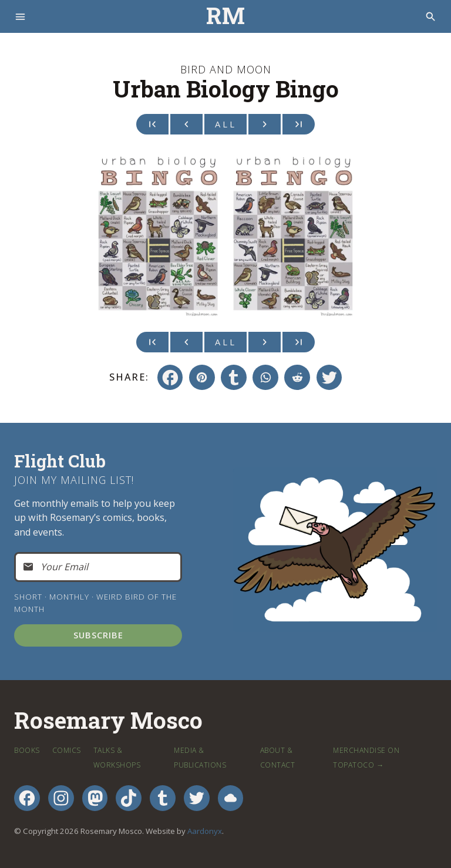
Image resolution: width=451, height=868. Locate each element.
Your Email (64, 567)
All (226, 124)
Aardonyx (205, 831)
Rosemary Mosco (108, 721)
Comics (67, 750)
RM (225, 16)
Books (27, 750)
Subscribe (98, 635)
